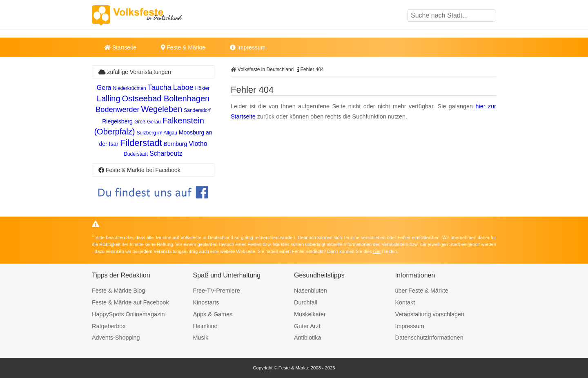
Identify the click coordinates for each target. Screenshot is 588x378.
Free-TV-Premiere (217, 291)
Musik (201, 338)
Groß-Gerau (148, 122)
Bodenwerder (117, 110)
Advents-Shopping (116, 338)
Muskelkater (310, 314)
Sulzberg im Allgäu (157, 133)
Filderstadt (141, 143)
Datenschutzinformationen (429, 338)
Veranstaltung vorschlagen (430, 314)
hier (377, 251)
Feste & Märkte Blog (118, 291)
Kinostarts (206, 302)
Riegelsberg (117, 121)
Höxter (202, 88)
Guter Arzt (307, 326)
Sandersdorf (197, 110)
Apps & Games (213, 314)
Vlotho (198, 144)
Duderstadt (136, 154)
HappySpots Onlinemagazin (128, 314)
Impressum (248, 47)
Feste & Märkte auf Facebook (130, 302)
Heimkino (205, 326)
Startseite (120, 47)
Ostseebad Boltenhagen (166, 98)
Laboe (183, 87)
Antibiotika (307, 338)
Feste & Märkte (183, 47)
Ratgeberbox (109, 326)
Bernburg (176, 144)
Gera (104, 88)
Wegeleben (161, 109)
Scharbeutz (166, 153)
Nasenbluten (311, 291)
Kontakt (405, 302)
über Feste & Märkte (422, 291)
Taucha (160, 87)
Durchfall (306, 302)
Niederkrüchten (129, 88)
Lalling (109, 98)
